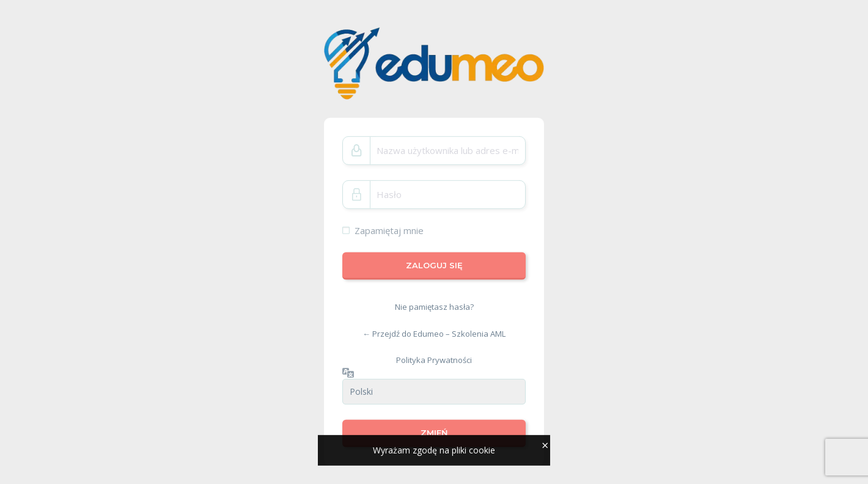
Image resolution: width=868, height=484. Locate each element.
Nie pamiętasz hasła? (434, 307)
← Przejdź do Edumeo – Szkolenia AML (434, 334)
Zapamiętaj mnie (389, 230)
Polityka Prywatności (434, 360)
